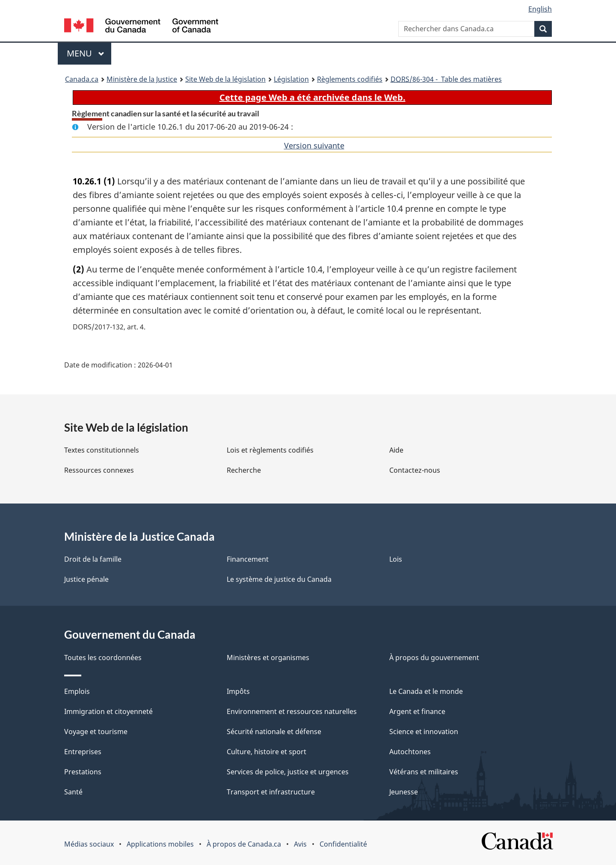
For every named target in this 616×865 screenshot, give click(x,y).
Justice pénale (86, 579)
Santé (73, 792)
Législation (291, 79)
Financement (248, 559)
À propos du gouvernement (434, 658)
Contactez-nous (415, 470)
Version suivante (314, 145)
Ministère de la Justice (142, 79)
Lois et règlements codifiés (270, 450)
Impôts (238, 691)
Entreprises (83, 752)
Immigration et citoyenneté (108, 711)
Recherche (244, 470)
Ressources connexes (99, 470)
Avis (300, 844)
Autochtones (410, 752)
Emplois (77, 691)
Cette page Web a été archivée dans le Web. (312, 97)
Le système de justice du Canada (279, 579)
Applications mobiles (160, 844)
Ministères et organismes (268, 658)
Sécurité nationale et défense (274, 732)
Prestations (83, 772)
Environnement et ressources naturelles (292, 711)
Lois (396, 559)
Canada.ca (82, 79)
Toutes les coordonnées (103, 658)
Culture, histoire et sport (267, 752)
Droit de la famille (93, 559)
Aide (396, 450)
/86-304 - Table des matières (446, 79)
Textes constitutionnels (102, 450)
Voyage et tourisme (96, 732)
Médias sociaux (89, 844)
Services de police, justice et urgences (288, 772)
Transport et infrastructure (271, 792)
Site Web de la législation (225, 79)
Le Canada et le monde (426, 691)
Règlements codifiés (350, 79)
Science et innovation (424, 732)
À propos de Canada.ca (244, 844)
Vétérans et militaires (424, 772)
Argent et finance (417, 711)
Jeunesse (404, 792)
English (540, 9)
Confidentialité (343, 844)
